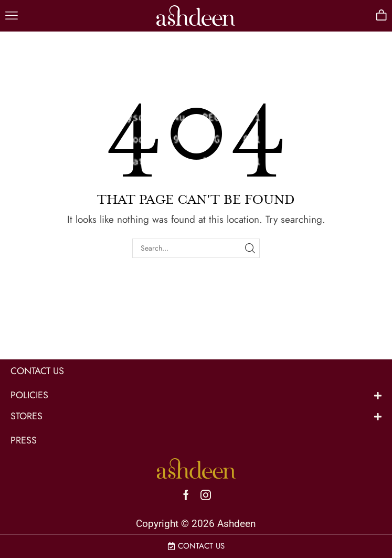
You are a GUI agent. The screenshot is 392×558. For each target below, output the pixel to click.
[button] (12, 16)
